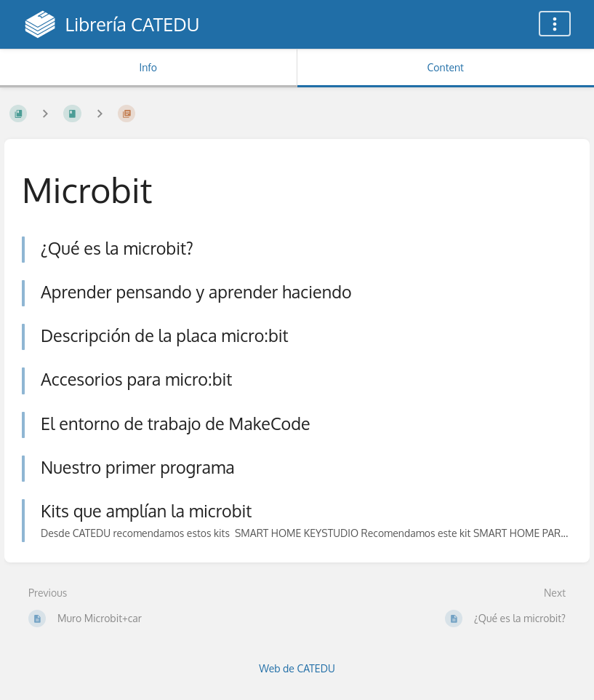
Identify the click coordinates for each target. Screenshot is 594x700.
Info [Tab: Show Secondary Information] (148, 67)
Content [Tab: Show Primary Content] (446, 67)
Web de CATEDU (297, 668)
